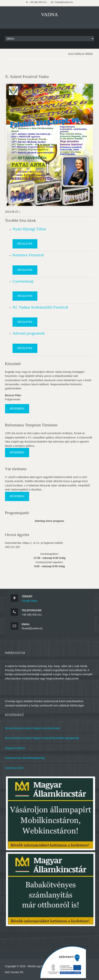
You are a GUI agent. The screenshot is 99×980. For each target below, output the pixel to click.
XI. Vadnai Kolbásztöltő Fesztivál (40, 307)
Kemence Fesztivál (28, 255)
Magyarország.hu (15, 748)
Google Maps (30, 601)
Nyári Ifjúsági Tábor (29, 229)
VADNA (50, 15)
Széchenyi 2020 (14, 768)
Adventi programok (29, 333)
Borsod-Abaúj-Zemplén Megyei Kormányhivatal (32, 728)
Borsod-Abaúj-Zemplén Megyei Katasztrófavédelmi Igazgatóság (42, 738)
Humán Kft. (17, 972)
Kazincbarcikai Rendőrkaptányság (25, 758)
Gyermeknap (23, 281)
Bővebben (17, 409)
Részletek (25, 244)
